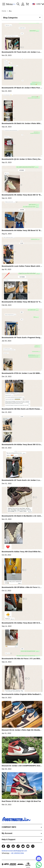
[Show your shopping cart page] (27, 4)
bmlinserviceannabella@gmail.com (14, 851)
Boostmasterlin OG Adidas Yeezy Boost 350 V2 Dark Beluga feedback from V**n (22, 623)
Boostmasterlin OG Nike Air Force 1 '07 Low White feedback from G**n (22, 659)
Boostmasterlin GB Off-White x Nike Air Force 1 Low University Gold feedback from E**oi (21, 587)
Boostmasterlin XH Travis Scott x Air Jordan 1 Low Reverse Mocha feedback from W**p (21, 52)
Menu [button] (9, 4)
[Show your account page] (23, 4)
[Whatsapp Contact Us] (39, 865)
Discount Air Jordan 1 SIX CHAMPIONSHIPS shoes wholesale (21, 766)
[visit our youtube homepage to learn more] (13, 846)
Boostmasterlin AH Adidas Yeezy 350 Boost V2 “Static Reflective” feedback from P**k (22, 302)
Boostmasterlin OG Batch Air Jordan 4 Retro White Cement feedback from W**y (21, 123)
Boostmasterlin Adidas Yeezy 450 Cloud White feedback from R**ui (22, 552)
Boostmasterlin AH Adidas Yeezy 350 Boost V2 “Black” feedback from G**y (22, 230)
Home (4, 11)
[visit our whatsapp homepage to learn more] (33, 846)
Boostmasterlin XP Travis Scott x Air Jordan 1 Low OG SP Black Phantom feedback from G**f (21, 480)
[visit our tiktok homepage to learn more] (18, 846)
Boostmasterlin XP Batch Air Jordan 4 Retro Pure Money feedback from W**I (22, 88)
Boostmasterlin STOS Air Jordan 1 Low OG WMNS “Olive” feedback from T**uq (21, 373)
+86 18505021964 (17, 853)
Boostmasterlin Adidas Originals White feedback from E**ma (22, 694)
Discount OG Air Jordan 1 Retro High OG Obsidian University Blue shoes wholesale (21, 730)
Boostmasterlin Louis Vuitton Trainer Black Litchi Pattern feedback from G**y (22, 266)
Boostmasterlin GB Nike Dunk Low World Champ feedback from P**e (22, 409)
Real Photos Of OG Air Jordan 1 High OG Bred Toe (21, 801)
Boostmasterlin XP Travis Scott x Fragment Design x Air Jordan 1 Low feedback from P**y (21, 338)
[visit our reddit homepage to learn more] (23, 846)
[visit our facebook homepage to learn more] (3, 846)
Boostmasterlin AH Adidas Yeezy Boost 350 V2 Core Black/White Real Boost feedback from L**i (22, 444)
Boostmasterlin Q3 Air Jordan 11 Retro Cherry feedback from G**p (22, 159)
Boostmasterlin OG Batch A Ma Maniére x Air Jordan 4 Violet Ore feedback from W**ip (22, 516)
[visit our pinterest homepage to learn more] (8, 846)
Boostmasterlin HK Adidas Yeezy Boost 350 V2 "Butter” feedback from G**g (22, 195)
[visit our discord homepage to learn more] (28, 846)
